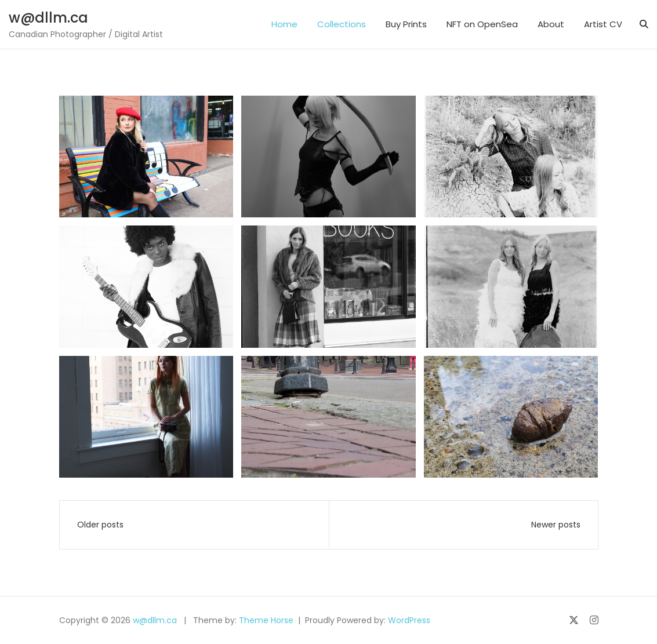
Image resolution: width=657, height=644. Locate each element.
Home (284, 24)
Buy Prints (406, 24)
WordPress (409, 620)
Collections (342, 24)
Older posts (100, 525)
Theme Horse (266, 620)
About (551, 24)
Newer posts (556, 525)
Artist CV (603, 24)
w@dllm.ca (48, 18)
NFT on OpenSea (482, 24)
